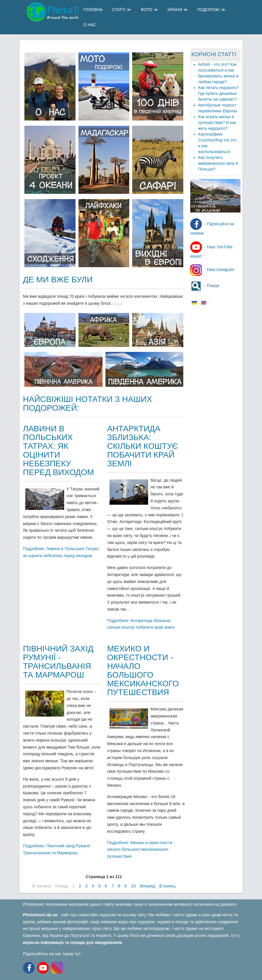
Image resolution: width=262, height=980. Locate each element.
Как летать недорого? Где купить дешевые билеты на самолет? (218, 93)
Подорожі (208, 10)
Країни (175, 10)
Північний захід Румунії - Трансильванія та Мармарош (58, 662)
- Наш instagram (212, 270)
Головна (93, 10)
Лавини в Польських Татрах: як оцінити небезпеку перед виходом (59, 450)
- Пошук (205, 286)
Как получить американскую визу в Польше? (218, 163)
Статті (119, 10)
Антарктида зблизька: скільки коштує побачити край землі (143, 446)
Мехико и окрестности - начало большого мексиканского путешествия (143, 670)
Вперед (147, 886)
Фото (146, 10)
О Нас (90, 25)
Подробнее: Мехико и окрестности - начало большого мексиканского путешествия (141, 850)
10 (133, 886)
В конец (167, 886)
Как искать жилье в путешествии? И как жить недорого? (217, 123)
